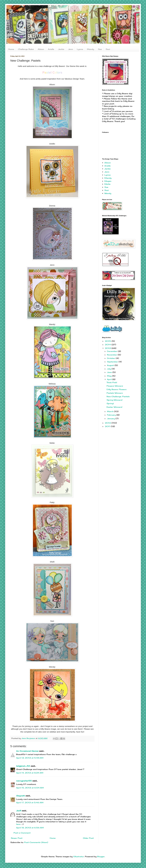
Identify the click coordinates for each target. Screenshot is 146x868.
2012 (108, 423)
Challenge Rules (26, 49)
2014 (108, 345)
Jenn (71, 49)
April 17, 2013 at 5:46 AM (30, 802)
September (113, 362)
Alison (41, 49)
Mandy (91, 49)
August (111, 365)
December (112, 351)
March (111, 411)
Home (11, 49)
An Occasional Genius (27, 751)
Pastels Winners (115, 393)
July (109, 369)
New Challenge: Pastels (118, 396)
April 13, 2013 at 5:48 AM (30, 758)
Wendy (108, 193)
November (112, 355)
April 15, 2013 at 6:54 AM (30, 788)
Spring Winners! (115, 400)
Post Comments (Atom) (36, 842)
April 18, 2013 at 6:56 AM (30, 828)
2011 (108, 426)
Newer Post (17, 838)
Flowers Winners (115, 386)
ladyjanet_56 (23, 766)
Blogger (101, 856)
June (110, 372)
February (112, 415)
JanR (19, 811)
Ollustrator (79, 856)
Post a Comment (22, 833)
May (110, 376)
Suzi (108, 49)
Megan (108, 181)
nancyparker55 (24, 781)
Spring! (110, 403)
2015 (108, 341)
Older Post (88, 838)
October (111, 358)
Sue (100, 49)
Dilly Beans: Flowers (117, 389)
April (110, 379)
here (18, 824)
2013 (108, 348)
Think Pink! (112, 382)
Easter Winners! (114, 407)
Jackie (61, 49)
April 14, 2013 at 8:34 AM (30, 773)
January (111, 418)
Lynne (80, 49)
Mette (107, 184)
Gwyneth (21, 796)
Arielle (51, 49)
